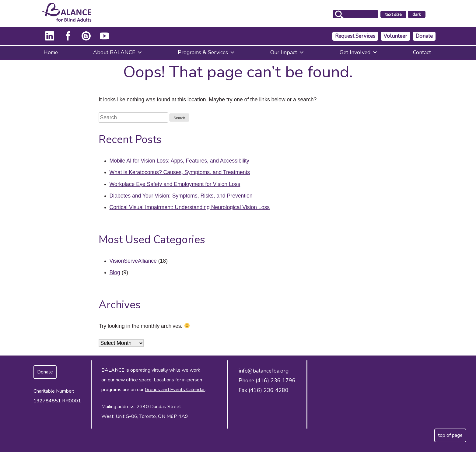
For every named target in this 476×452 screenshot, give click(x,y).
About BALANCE (118, 52)
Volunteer (395, 36)
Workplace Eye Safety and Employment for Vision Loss (175, 184)
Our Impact (287, 52)
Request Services (355, 36)
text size (402, 14)
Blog (115, 272)
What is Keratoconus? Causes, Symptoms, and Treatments (180, 172)
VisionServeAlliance (133, 261)
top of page (450, 435)
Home (51, 52)
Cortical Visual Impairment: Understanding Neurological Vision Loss (190, 207)
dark (428, 15)
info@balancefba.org (264, 371)
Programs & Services (206, 52)
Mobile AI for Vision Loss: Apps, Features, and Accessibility (179, 161)
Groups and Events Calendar (175, 390)
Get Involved (359, 52)
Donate (424, 36)
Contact (422, 52)
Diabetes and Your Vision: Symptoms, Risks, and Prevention (181, 196)
